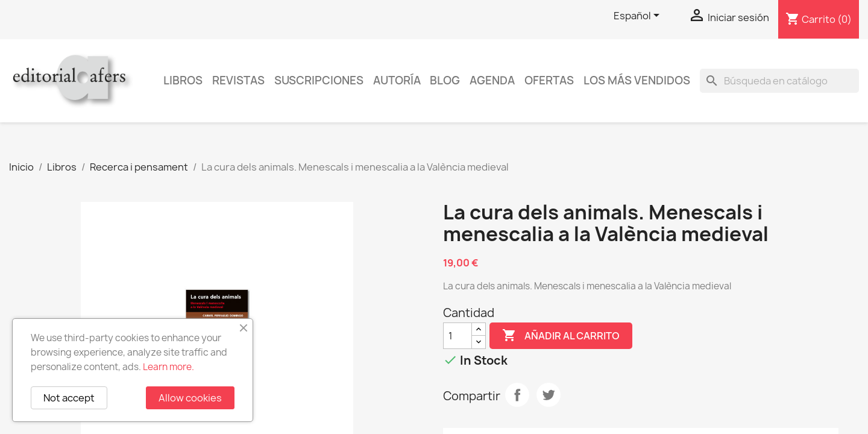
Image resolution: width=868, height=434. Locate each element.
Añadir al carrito (561, 336)
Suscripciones (319, 80)
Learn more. (168, 367)
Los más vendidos (637, 80)
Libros (183, 80)
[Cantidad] (458, 336)
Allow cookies (190, 398)
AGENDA (492, 80)
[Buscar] (779, 81)
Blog (445, 80)
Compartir (517, 395)
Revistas (238, 80)
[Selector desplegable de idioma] (639, 16)
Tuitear (549, 395)
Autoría (397, 80)
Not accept (69, 398)
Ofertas (549, 80)
